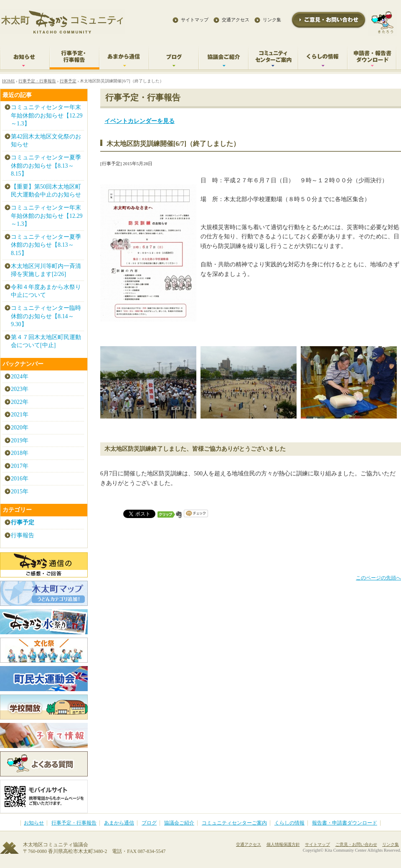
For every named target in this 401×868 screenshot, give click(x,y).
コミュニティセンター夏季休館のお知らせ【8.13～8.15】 (46, 166)
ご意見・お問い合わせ (356, 844)
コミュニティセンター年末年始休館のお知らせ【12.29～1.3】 (47, 115)
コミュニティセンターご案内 (234, 823)
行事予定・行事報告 (37, 81)
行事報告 (23, 535)
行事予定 (68, 81)
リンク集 (272, 20)
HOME (9, 81)
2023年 (20, 389)
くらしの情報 (289, 823)
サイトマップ (195, 20)
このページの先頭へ (378, 578)
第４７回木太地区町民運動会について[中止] (46, 341)
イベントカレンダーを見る (140, 121)
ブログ (149, 823)
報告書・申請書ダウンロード (345, 823)
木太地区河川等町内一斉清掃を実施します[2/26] (46, 270)
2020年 (20, 428)
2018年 (20, 453)
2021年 (20, 415)
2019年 (20, 440)
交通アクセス (236, 20)
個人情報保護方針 (283, 844)
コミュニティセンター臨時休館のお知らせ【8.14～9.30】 (46, 316)
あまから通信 (119, 823)
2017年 (20, 466)
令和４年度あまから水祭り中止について (46, 291)
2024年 (20, 377)
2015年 (20, 491)
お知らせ (34, 823)
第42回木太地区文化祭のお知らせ (46, 141)
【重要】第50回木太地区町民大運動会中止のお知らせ (46, 191)
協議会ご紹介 (179, 823)
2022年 (20, 402)
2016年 (20, 479)
